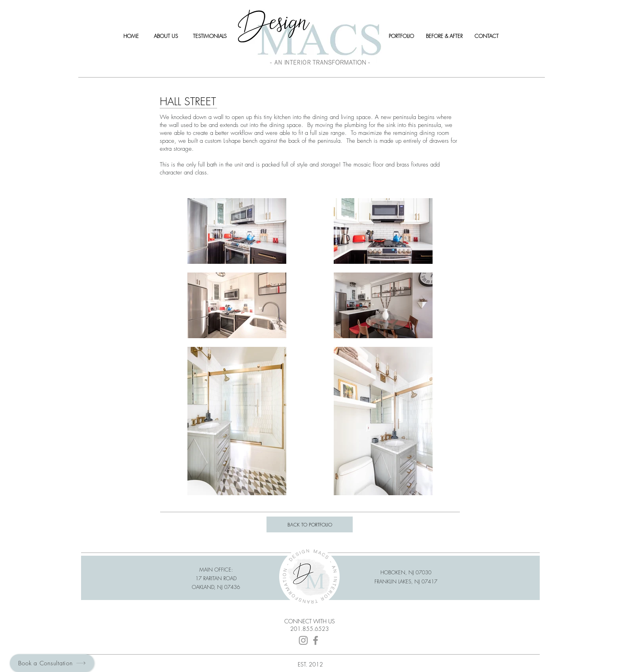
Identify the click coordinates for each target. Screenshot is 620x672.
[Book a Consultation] (52, 663)
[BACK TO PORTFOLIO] (310, 524)
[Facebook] (316, 640)
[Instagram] (303, 640)
